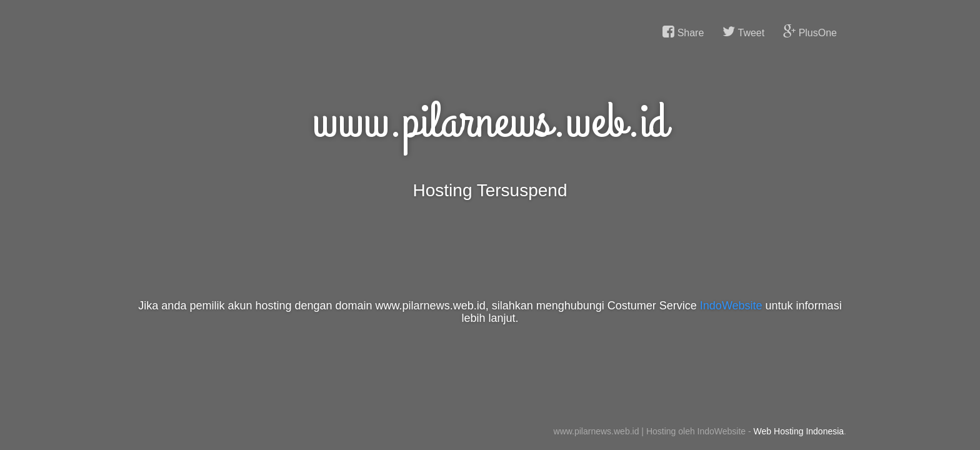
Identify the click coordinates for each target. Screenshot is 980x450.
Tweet (743, 32)
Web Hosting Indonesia (799, 431)
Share (683, 32)
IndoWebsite (731, 306)
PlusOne (810, 32)
